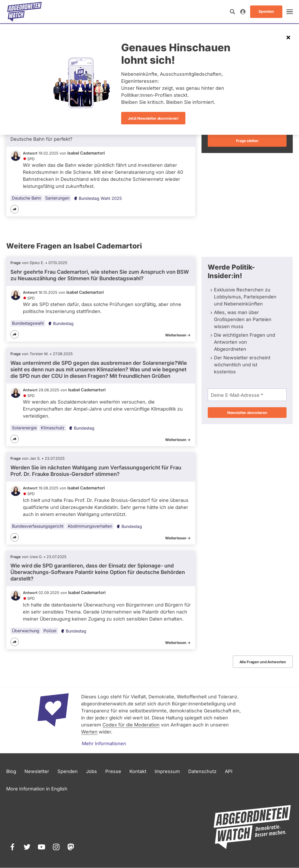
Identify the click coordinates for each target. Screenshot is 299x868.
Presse (113, 771)
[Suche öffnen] (232, 12)
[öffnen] (290, 12)
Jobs (92, 771)
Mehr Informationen (104, 743)
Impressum (167, 771)
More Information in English (37, 789)
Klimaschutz (53, 428)
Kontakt (138, 771)
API (229, 771)
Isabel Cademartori (86, 153)
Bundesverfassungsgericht (38, 526)
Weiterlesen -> (178, 335)
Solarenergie (24, 428)
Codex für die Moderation (131, 725)
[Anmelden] (243, 12)
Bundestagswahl (28, 323)
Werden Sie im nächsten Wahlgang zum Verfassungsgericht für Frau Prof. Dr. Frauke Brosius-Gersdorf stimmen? (96, 471)
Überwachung (26, 631)
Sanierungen (57, 198)
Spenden (68, 771)
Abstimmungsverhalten (90, 526)
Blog (11, 771)
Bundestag (61, 323)
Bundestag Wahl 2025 (98, 198)
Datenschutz (202, 771)
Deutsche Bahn (27, 198)
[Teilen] (15, 209)
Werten (89, 732)
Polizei (50, 631)
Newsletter (37, 771)
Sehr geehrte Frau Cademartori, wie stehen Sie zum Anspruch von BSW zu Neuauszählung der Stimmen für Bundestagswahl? (100, 275)
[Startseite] (24, 12)
